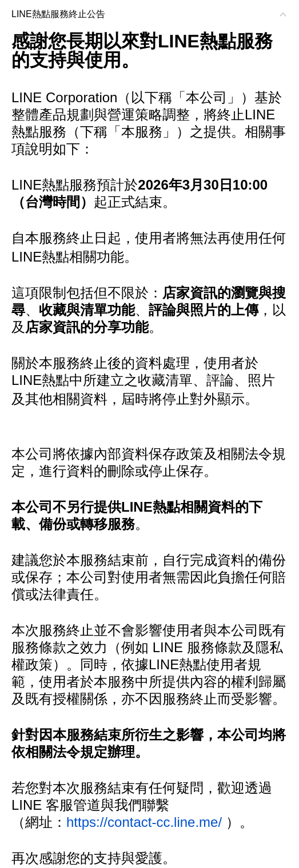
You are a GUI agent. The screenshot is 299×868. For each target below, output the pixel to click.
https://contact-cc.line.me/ (144, 822)
